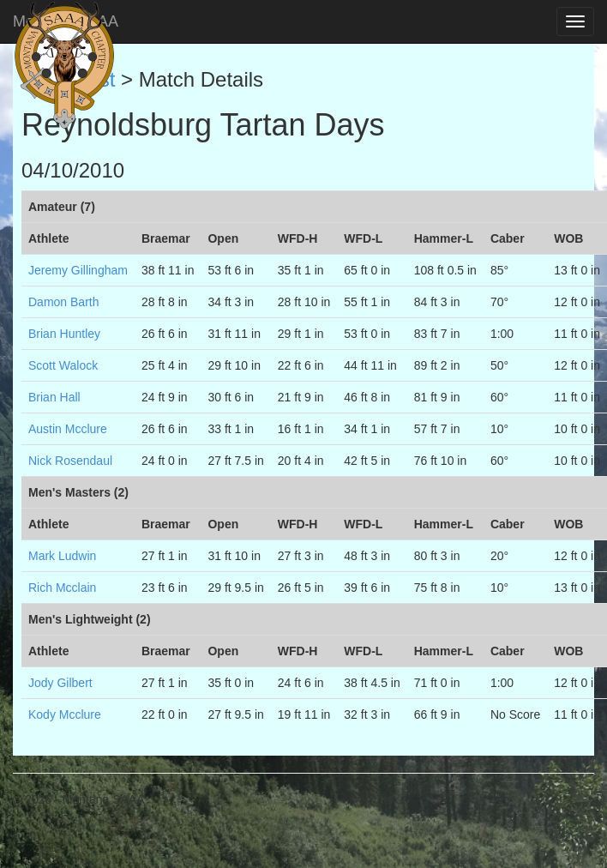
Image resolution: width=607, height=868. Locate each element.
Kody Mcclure (65, 714)
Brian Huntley (64, 334)
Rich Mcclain (62, 588)
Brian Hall (54, 397)
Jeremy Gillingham (78, 270)
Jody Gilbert (60, 683)
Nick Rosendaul (70, 461)
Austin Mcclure (68, 429)
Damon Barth (63, 302)
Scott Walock (63, 365)
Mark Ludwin (62, 556)
